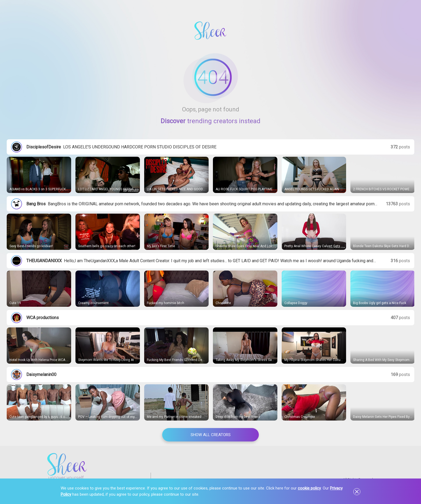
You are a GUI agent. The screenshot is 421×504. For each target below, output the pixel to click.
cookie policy (309, 488)
